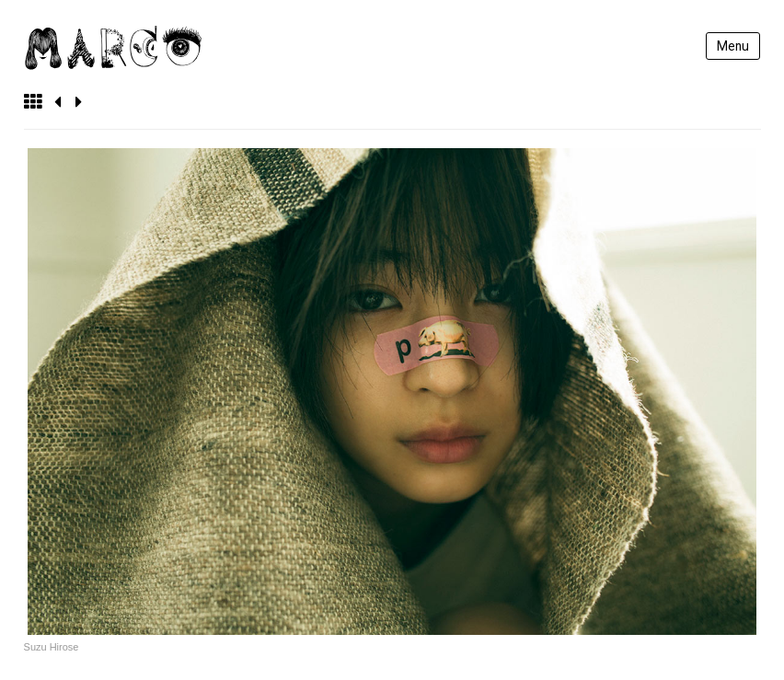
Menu (733, 46)
